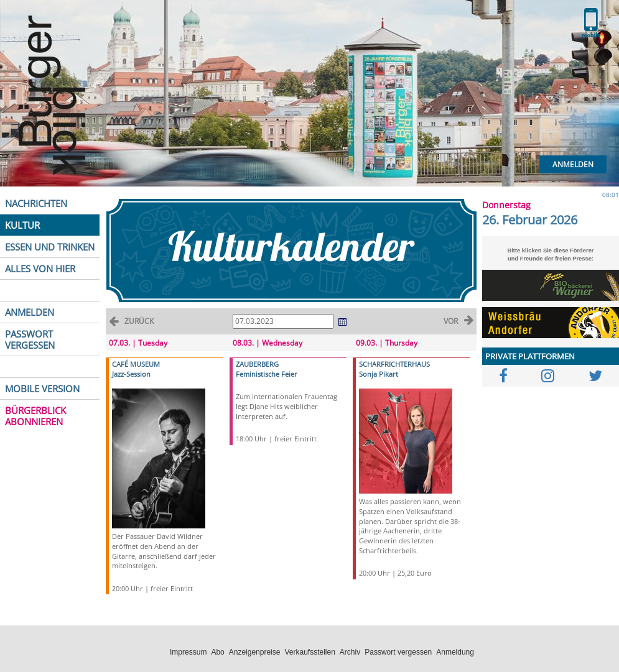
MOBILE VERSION (42, 389)
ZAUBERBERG (257, 364)
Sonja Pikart (379, 374)
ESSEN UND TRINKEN (50, 247)
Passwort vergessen (398, 652)
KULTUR (22, 225)
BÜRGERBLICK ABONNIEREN (35, 416)
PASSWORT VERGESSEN (30, 339)
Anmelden (573, 164)
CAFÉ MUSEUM (136, 364)
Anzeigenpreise (255, 652)
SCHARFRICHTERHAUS (394, 364)
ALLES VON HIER (40, 269)
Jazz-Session (131, 374)
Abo (217, 652)
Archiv (350, 652)
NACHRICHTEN (36, 203)
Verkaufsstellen (309, 652)
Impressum (188, 652)
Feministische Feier (267, 374)
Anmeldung (455, 652)
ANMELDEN (30, 312)
